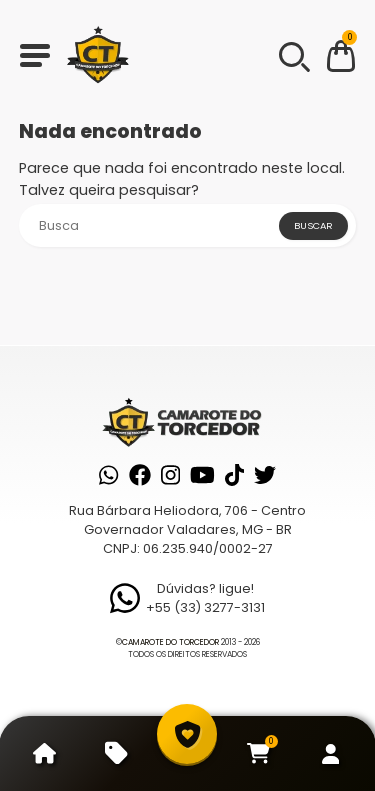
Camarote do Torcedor (170, 642)
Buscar (313, 225)
